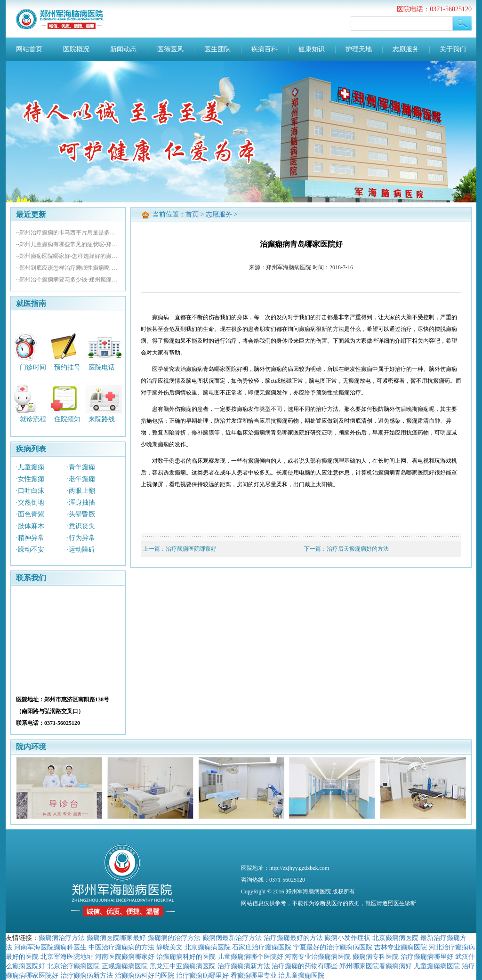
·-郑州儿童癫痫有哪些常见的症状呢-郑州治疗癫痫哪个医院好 (68, 244)
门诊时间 (33, 367)
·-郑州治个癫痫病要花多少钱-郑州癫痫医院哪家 (68, 280)
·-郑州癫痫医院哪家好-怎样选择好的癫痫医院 (68, 256)
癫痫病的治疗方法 (174, 938)
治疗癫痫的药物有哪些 (305, 966)
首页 (192, 214)
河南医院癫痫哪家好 (125, 956)
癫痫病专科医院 (376, 956)
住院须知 (67, 419)
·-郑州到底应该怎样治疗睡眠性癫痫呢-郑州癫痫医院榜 (68, 268)
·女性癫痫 (30, 479)
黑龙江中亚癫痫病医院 (183, 966)
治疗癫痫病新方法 (244, 966)
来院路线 (102, 419)
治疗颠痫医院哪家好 (191, 549)
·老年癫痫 (81, 479)
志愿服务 (406, 49)
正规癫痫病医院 (125, 966)
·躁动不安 (30, 550)
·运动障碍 (81, 550)
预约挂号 (67, 367)
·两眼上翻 (81, 491)
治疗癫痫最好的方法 (293, 938)
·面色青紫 (30, 514)
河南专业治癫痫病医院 (318, 956)
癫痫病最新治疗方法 (232, 938)
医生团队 (217, 49)
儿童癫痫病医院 (437, 966)
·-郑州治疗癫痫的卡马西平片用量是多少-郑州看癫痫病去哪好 (68, 233)
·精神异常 (30, 538)
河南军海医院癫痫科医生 (50, 947)
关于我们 (453, 49)
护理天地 (359, 49)
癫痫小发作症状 (347, 938)
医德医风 (170, 49)
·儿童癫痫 (30, 467)
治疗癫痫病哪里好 (427, 956)
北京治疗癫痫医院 (73, 966)
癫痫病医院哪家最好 (116, 938)
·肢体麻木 (30, 526)
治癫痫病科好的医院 (186, 956)
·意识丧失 (81, 526)
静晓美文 (169, 947)
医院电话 (102, 367)
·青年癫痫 (81, 467)
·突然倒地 (30, 502)
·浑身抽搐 (81, 502)
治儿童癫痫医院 (301, 975)
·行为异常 (81, 538)
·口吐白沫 (30, 491)
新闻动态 (123, 49)
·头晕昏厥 (81, 514)
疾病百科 (265, 49)
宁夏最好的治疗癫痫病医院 (333, 947)
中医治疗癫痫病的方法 (121, 947)
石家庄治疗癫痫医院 (262, 947)
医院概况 (76, 49)
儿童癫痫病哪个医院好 (250, 956)
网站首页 (29, 49)
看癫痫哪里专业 (254, 975)
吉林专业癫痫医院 (401, 947)
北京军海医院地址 (67, 956)
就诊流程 (33, 419)
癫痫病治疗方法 (62, 938)
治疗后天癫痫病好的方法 (358, 549)
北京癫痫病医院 (395, 938)
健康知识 (312, 49)
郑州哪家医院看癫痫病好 (376, 966)
